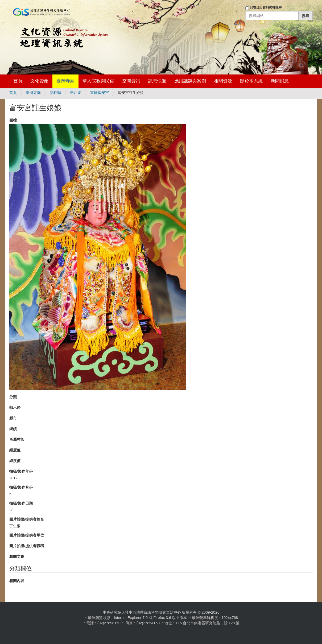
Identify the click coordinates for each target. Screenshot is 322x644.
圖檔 (13, 120)
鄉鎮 (13, 429)
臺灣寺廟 (65, 81)
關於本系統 (251, 81)
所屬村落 (17, 439)
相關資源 (223, 81)
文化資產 (39, 81)
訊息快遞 (157, 81)
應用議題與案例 (190, 81)
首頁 (18, 81)
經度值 (15, 450)
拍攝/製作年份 (21, 471)
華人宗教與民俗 (98, 81)
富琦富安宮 (100, 93)
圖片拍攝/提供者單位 (27, 535)
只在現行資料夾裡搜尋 (266, 7)
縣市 (13, 418)
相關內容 (17, 581)
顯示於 (15, 408)
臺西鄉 (76, 93)
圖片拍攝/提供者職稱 (27, 546)
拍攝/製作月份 (21, 487)
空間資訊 (131, 81)
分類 (13, 397)
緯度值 (15, 461)
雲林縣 (55, 93)
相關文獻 (17, 556)
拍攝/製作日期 (21, 503)
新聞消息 (280, 81)
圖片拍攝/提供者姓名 (27, 519)
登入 (238, 23)
